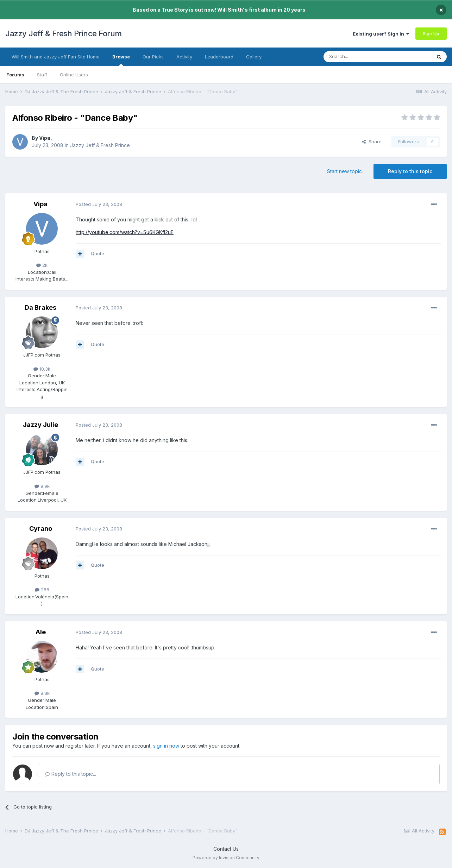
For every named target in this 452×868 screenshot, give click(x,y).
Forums (15, 75)
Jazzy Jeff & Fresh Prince (100, 145)
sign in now (166, 746)
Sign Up (431, 33)
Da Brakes (40, 307)
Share (372, 141)
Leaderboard (219, 57)
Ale (41, 632)
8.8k (42, 693)
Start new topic (344, 171)
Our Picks (153, 57)
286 (42, 590)
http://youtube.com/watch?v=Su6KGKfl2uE (125, 232)
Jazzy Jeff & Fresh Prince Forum (64, 33)
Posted (99, 204)
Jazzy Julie (40, 425)
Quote (98, 253)
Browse (121, 60)
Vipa (45, 138)
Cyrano (41, 529)
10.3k (42, 369)
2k (42, 265)
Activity (184, 57)
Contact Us (226, 849)
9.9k (42, 486)
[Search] (359, 57)
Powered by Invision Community (226, 858)
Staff (42, 75)
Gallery (254, 57)
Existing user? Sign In (381, 34)
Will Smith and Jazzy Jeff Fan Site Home (56, 57)
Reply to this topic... (71, 774)
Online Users (74, 75)
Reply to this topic (410, 171)
